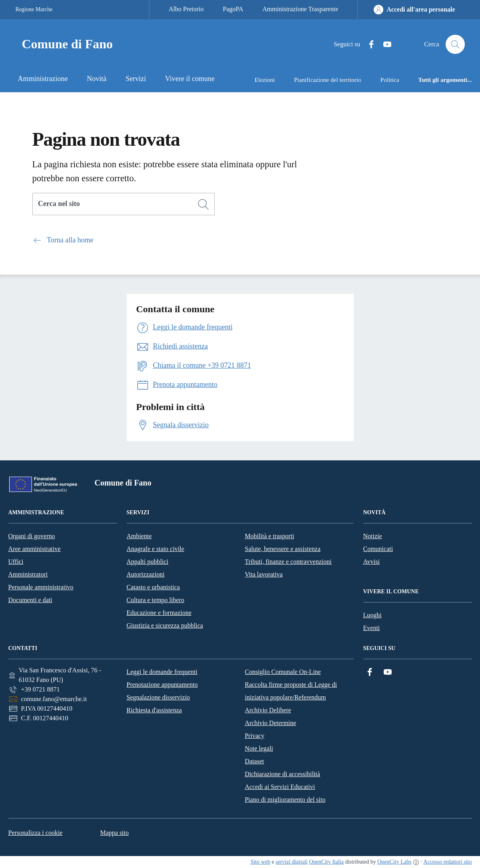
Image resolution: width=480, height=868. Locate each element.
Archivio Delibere (268, 710)
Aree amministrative (35, 549)
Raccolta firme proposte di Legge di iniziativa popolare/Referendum (291, 691)
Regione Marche (34, 9)
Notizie (373, 536)
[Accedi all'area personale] (414, 10)
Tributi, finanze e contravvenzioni (288, 562)
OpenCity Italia (326, 862)
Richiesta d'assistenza (154, 710)
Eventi (372, 628)
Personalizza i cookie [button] (36, 833)
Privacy (254, 736)
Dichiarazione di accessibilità (282, 774)
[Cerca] (203, 204)
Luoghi (372, 615)
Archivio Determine (270, 723)
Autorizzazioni (146, 574)
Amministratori (28, 574)
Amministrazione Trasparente (301, 9)
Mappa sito (114, 833)
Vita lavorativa (264, 574)
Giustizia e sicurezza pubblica (165, 625)
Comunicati (378, 549)
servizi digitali (291, 862)
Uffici (16, 562)
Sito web (260, 862)
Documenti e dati (30, 600)
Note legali (259, 748)
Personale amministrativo (41, 587)
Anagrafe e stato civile (155, 549)
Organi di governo (32, 536)
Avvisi (371, 562)
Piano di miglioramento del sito (285, 800)
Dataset (254, 761)
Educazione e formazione (159, 613)
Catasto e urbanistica (153, 587)
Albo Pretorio (186, 9)
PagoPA (233, 9)
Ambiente (139, 536)
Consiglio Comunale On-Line (283, 672)
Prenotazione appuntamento (162, 685)
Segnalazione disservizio (158, 697)
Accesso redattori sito (447, 862)
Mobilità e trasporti (270, 536)
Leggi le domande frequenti (162, 672)
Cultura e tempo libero (155, 600)
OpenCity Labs (394, 862)
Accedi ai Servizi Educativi (280, 787)
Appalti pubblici (147, 562)
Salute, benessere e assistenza (283, 549)
